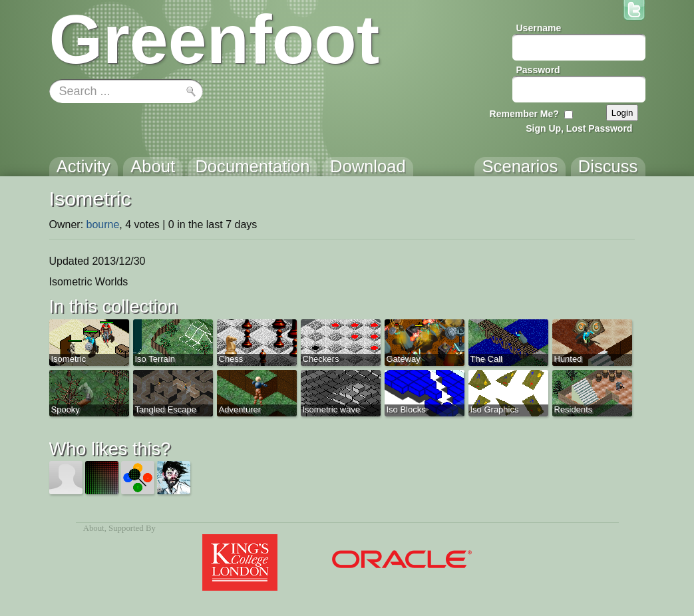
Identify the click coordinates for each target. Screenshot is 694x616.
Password (538, 70)
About (94, 528)
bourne (103, 225)
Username (539, 28)
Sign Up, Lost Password (579, 128)
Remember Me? (524, 114)
